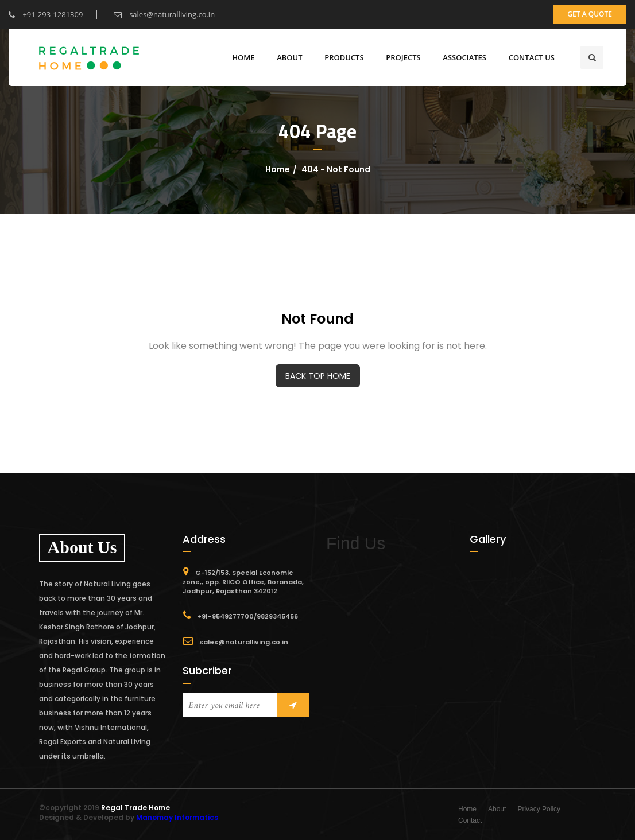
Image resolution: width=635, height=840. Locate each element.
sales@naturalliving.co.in (164, 14)
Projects (403, 57)
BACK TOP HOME (318, 376)
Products (344, 57)
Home (243, 57)
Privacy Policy (539, 809)
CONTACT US (532, 57)
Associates (464, 57)
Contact (470, 820)
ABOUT (289, 57)
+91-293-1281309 (46, 14)
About (497, 809)
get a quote (590, 14)
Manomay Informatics (177, 817)
